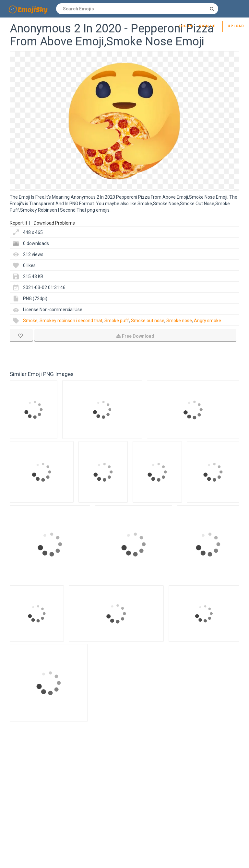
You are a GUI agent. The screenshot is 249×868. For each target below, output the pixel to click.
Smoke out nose (148, 321)
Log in (185, 26)
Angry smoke (207, 321)
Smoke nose (179, 321)
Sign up (207, 26)
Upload (236, 26)
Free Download (135, 336)
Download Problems (54, 223)
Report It (18, 223)
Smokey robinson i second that (71, 321)
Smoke (30, 321)
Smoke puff (117, 321)
